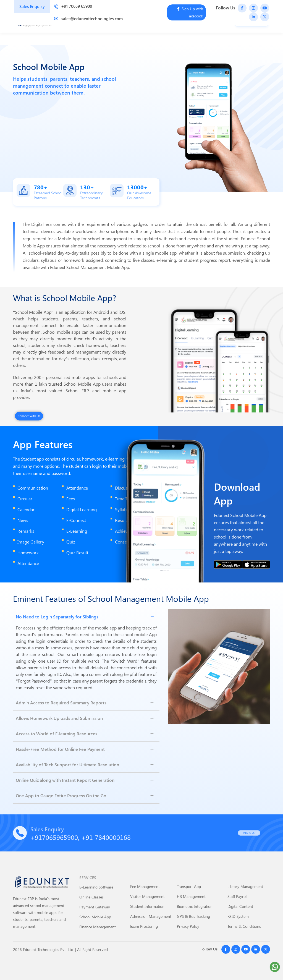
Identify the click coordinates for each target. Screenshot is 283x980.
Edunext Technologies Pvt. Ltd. (49, 949)
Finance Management (98, 927)
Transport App (189, 886)
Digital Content (240, 906)
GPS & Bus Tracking (193, 916)
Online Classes (91, 897)
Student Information (147, 906)
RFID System (238, 916)
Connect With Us (29, 416)
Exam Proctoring (144, 926)
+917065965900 (54, 837)
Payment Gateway (95, 907)
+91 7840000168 (106, 837)
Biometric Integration (195, 906)
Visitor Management (147, 896)
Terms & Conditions (244, 926)
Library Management (245, 886)
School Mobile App (95, 917)
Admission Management (151, 916)
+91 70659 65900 (73, 6)
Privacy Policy (188, 926)
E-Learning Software (96, 887)
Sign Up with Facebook (190, 12)
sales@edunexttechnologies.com (88, 19)
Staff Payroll (237, 896)
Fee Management (145, 886)
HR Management (191, 896)
